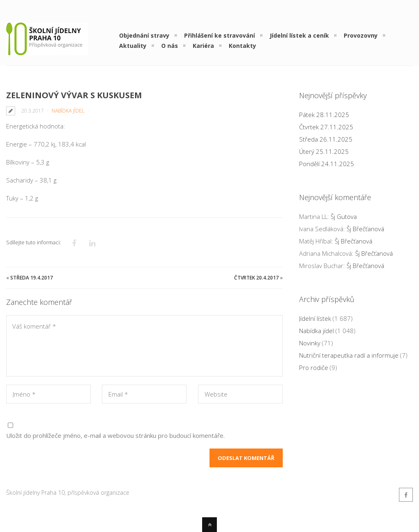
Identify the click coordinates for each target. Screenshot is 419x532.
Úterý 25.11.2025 (324, 151)
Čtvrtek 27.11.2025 (326, 127)
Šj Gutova (344, 216)
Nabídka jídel (68, 111)
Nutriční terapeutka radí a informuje (349, 355)
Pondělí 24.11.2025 (327, 164)
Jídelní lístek (315, 318)
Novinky (310, 343)
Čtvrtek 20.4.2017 (256, 278)
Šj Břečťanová (365, 229)
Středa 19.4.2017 (32, 278)
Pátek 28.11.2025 (324, 115)
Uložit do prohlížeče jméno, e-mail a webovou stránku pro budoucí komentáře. (115, 435)
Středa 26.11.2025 (326, 139)
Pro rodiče (314, 367)
